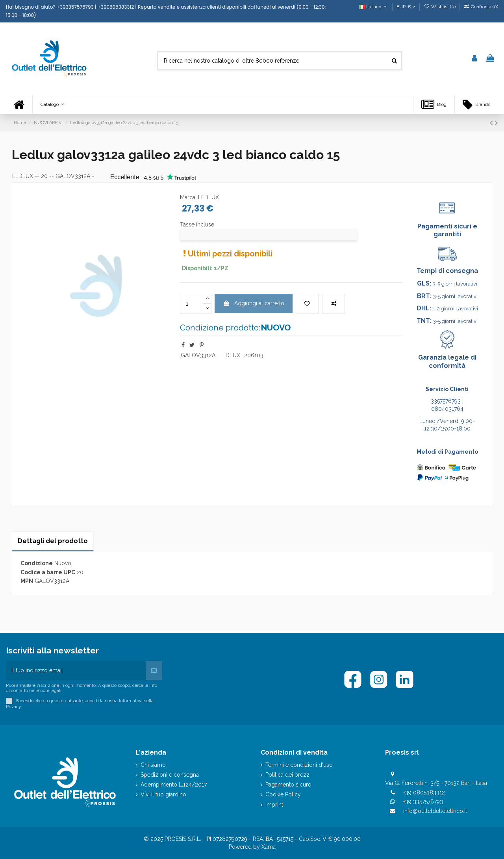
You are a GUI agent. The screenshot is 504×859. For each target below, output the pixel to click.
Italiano (373, 7)
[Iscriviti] (154, 671)
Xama (269, 847)
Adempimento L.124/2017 (174, 785)
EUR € (406, 7)
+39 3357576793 (423, 801)
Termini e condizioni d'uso (299, 765)
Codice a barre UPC (48, 572)
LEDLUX (23, 176)
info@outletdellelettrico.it (435, 811)
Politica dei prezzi (288, 775)
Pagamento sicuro (288, 785)
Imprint (274, 805)
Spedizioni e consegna (170, 775)
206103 (254, 355)
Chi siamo (153, 765)
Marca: (188, 197)
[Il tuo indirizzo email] (76, 671)
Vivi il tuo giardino (163, 794)
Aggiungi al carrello (254, 303)
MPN (27, 581)
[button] (52, 105)
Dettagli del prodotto (53, 541)
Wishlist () (440, 7)
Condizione (37, 563)
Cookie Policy (283, 794)
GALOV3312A (198, 355)
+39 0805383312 (424, 792)
